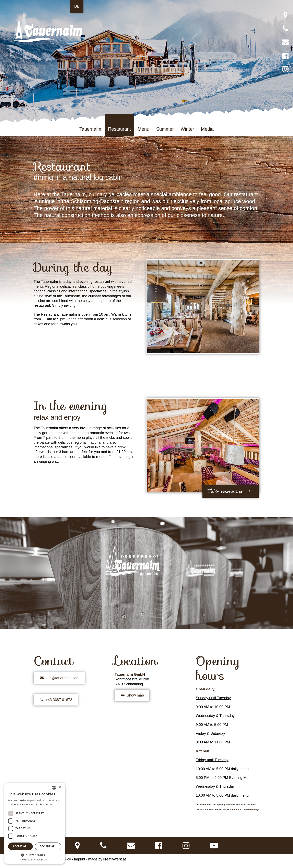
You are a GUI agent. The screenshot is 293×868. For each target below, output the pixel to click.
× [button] (60, 787)
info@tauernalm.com (59, 678)
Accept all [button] (21, 846)
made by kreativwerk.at (107, 859)
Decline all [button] (48, 846)
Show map (132, 695)
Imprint (79, 859)
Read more (46, 804)
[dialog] (35, 823)
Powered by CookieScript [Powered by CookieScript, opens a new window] (35, 860)
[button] (35, 855)
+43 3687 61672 (56, 700)
